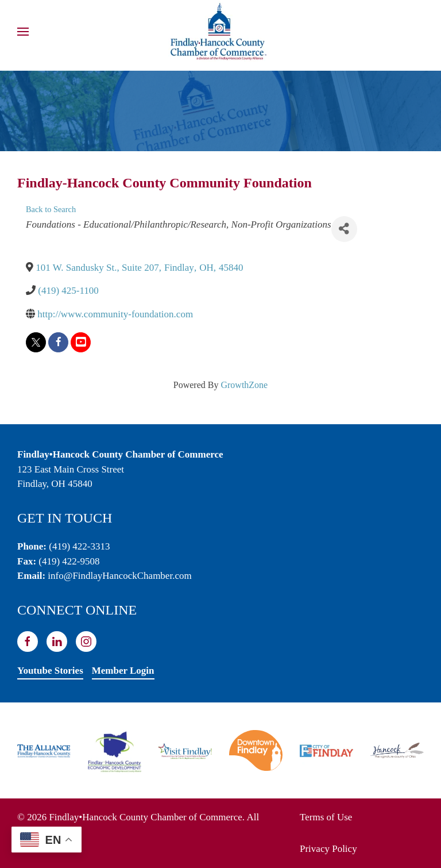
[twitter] (36, 342)
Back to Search (51, 209)
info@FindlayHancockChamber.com (119, 576)
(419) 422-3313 (79, 546)
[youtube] (81, 342)
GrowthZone (244, 385)
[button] (23, 32)
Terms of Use (326, 817)
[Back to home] (220, 32)
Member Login (123, 671)
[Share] (344, 229)
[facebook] (58, 342)
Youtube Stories (50, 671)
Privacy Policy (328, 849)
